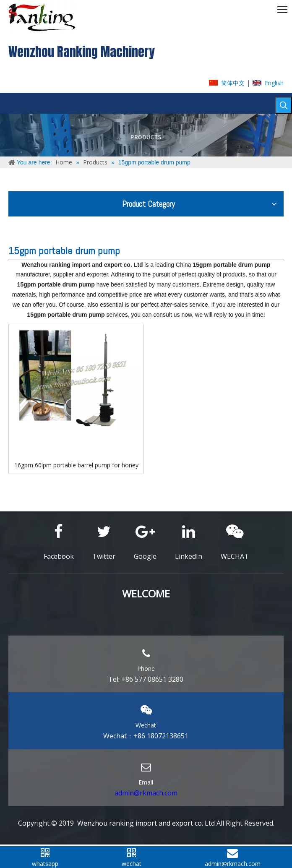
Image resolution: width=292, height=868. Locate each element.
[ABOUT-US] (146, 135)
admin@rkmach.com (146, 793)
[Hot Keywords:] (284, 105)
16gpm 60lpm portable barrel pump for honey (76, 465)
